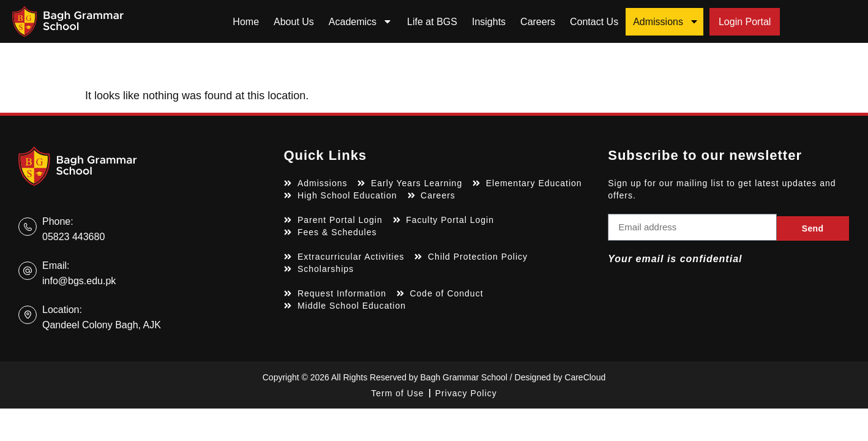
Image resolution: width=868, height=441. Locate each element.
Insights (489, 22)
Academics (361, 21)
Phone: (58, 221)
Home (246, 22)
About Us (294, 22)
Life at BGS (432, 22)
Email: (56, 266)
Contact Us (594, 22)
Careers (538, 22)
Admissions (666, 21)
